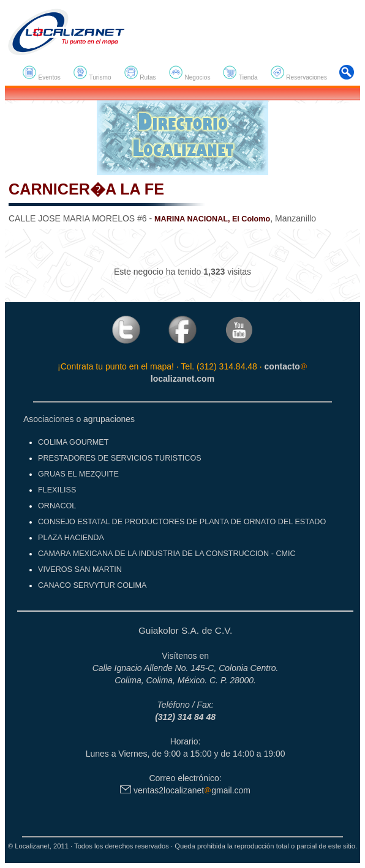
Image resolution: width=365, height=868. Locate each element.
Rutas (140, 73)
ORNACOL (57, 506)
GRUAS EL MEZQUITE (78, 474)
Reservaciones (299, 73)
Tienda (240, 73)
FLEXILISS (57, 490)
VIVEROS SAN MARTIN (80, 569)
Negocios (190, 73)
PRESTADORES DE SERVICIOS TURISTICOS (120, 458)
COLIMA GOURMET (73, 442)
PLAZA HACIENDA (71, 538)
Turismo (92, 73)
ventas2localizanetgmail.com (185, 790)
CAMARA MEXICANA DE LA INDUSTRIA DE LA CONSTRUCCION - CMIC (167, 554)
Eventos (41, 73)
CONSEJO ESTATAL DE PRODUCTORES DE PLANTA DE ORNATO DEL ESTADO (182, 522)
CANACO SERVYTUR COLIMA (92, 585)
